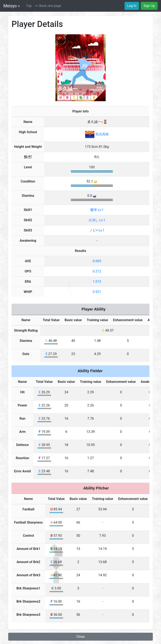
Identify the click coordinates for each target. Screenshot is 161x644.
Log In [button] (132, 6)
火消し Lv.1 (97, 220)
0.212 (97, 271)
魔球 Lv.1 (97, 210)
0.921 (97, 292)
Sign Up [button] (149, 6)
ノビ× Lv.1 (97, 230)
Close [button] (80, 637)
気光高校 (97, 134)
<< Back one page (48, 6)
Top (29, 6)
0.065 (97, 261)
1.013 (97, 282)
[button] (48, 6)
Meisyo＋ (12, 6)
